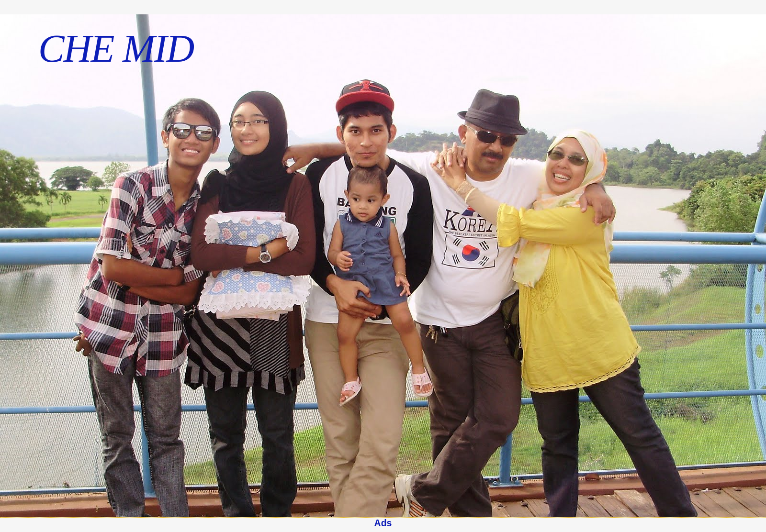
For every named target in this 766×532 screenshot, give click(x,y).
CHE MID (116, 49)
